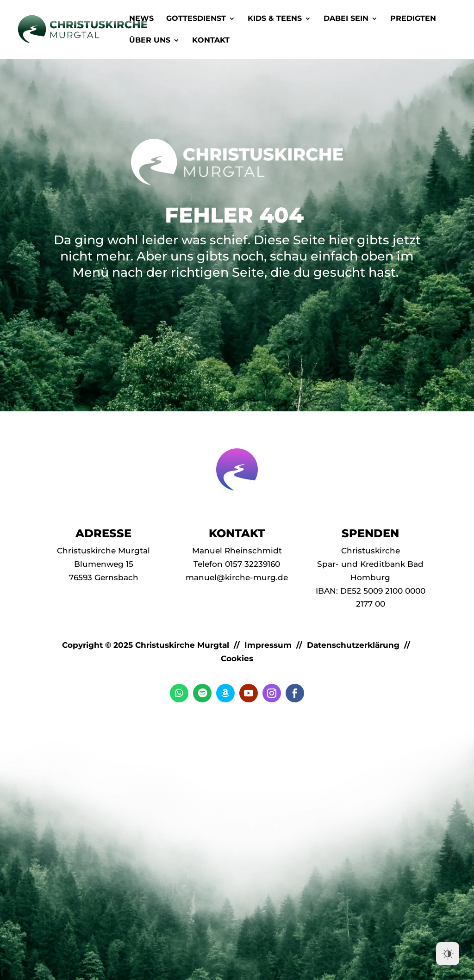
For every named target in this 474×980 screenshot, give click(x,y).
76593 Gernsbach (104, 577)
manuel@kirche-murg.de (237, 577)
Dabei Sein (346, 19)
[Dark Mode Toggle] (448, 954)
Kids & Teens (275, 19)
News (141, 19)
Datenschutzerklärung (353, 645)
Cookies (237, 658)
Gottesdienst (196, 19)
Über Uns (150, 41)
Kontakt (211, 41)
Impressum (268, 645)
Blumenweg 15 (104, 564)
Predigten (413, 19)
